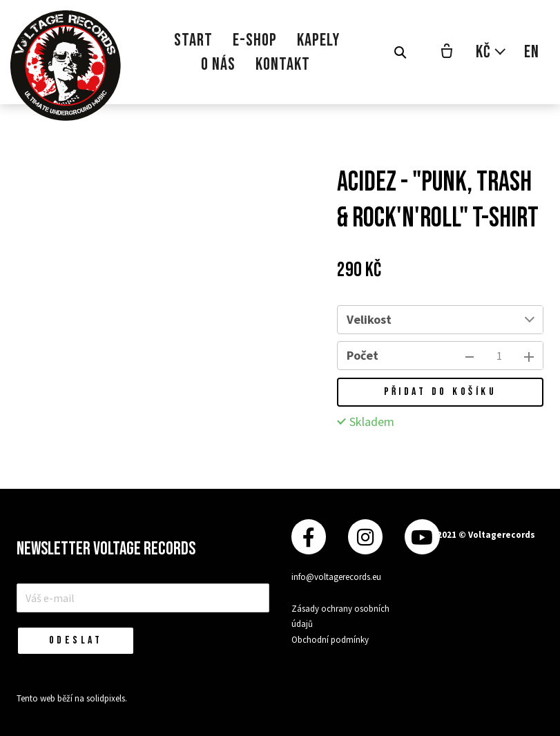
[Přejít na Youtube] (422, 537)
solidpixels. (107, 698)
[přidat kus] (529, 356)
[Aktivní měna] (491, 52)
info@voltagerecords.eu (336, 577)
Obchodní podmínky (330, 640)
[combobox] (472, 320)
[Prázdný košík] (447, 52)
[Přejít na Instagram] (365, 537)
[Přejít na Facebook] (309, 537)
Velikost (369, 319)
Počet (363, 355)
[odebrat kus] (470, 356)
